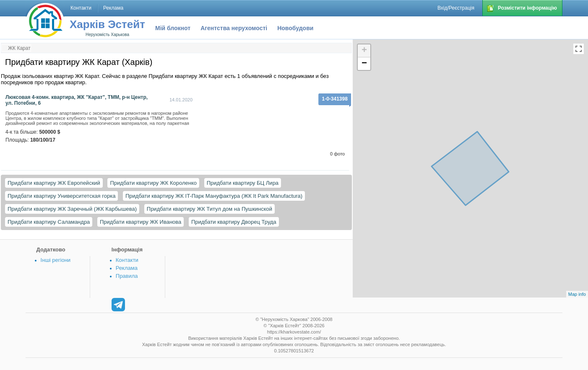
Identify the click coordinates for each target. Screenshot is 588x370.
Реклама (127, 268)
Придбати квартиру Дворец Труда (234, 222)
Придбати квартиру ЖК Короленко (153, 183)
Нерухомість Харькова (107, 35)
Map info (577, 294)
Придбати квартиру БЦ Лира (243, 183)
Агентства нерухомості (234, 28)
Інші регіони (56, 260)
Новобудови (295, 28)
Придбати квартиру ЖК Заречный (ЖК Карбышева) (72, 209)
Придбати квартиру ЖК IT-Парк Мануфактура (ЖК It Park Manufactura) (214, 196)
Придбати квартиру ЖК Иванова (140, 222)
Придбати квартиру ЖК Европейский (54, 183)
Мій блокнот (173, 28)
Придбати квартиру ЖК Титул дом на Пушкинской (209, 209)
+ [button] (364, 51)
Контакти (127, 260)
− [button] (364, 64)
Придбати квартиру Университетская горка (61, 196)
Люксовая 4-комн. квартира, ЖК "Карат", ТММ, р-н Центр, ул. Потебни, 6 (77, 100)
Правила (127, 276)
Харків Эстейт (107, 24)
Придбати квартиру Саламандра (49, 222)
